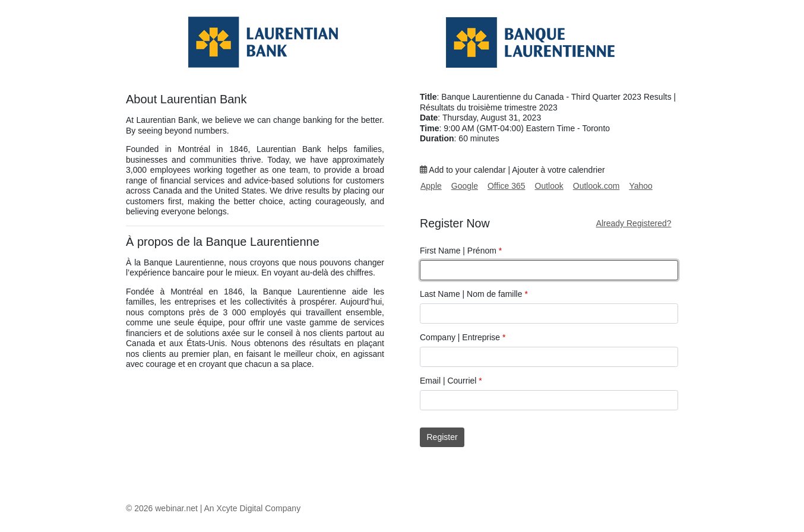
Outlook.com (596, 186)
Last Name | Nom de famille (474, 294)
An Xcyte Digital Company (253, 508)
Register (442, 437)
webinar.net (176, 508)
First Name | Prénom (461, 251)
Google (465, 186)
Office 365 (507, 186)
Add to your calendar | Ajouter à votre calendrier (512, 170)
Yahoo (640, 186)
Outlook (549, 186)
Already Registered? (634, 223)
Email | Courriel (451, 381)
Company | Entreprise (463, 337)
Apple (431, 186)
